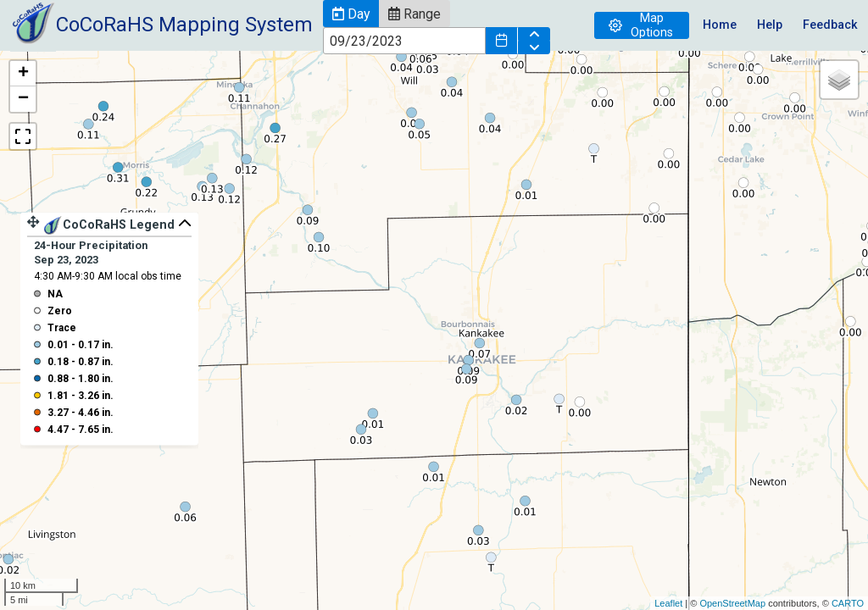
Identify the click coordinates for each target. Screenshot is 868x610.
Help (770, 25)
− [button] (23, 99)
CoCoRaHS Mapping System (184, 25)
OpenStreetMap (732, 603)
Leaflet (668, 603)
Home (720, 25)
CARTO (848, 603)
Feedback (830, 25)
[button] (351, 14)
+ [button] (23, 74)
